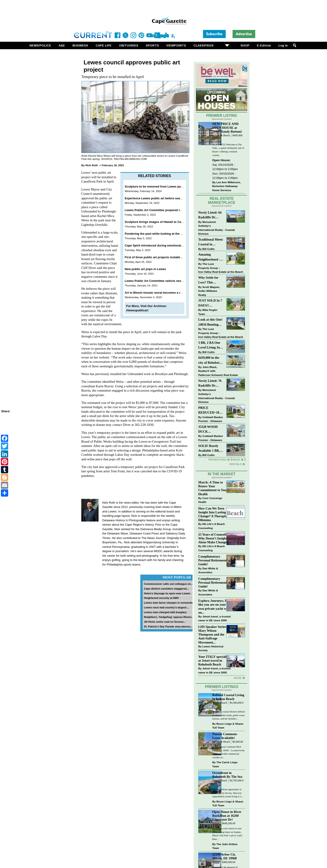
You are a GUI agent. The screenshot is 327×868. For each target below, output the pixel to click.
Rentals (236, 464)
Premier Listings (222, 687)
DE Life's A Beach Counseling (212, 526)
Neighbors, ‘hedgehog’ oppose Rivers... (169, 617)
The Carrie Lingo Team (225, 764)
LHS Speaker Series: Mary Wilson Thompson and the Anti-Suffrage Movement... (213, 635)
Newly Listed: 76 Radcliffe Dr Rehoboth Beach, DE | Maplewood (210, 384)
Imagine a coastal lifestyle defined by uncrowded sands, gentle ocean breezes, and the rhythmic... (229, 715)
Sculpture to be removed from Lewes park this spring (162, 187)
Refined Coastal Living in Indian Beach (228, 697)
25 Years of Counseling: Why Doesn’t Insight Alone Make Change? (215, 538)
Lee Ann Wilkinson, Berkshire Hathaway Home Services (227, 186)
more (238, 678)
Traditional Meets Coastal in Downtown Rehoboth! (211, 242)
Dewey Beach (220, 703)
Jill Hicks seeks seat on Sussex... (165, 622)
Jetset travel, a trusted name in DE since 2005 (214, 618)
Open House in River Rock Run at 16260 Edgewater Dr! (227, 816)
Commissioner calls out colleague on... (168, 584)
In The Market (222, 474)
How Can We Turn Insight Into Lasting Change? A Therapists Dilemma (214, 514)
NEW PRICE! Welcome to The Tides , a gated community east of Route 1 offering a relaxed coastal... (228, 150)
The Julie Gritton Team (225, 846)
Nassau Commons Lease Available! (225, 736)
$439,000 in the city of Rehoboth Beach (210, 360)
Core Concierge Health (210, 500)
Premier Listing (222, 116)
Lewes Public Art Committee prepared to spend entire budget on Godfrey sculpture (183, 210)
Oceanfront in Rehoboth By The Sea (227, 775)
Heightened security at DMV (161, 598)
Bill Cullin (208, 249)
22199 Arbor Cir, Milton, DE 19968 (225, 856)
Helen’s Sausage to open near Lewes (167, 593)
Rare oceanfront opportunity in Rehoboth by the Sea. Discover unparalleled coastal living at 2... (228, 793)
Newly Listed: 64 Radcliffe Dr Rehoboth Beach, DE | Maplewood (210, 215)
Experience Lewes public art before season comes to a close (167, 198)
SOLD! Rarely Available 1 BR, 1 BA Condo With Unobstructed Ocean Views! (210, 449)
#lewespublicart (137, 310)
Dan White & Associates (208, 570)
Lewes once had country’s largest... (166, 607)
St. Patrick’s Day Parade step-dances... (168, 626)
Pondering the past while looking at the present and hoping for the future (176, 234)
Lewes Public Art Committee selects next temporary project (166, 281)
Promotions (217, 460)
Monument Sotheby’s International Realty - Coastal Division (217, 228)
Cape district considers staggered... (166, 589)
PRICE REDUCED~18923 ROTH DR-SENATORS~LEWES (211, 411)
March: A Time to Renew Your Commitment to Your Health (213, 488)
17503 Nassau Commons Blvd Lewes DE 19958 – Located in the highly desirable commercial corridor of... (228, 752)
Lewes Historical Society (211, 648)
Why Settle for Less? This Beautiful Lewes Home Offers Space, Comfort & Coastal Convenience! (211, 280)
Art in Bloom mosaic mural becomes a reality (156, 293)
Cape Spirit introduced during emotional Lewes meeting (164, 245)
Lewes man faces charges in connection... (170, 603)
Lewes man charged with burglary (165, 612)
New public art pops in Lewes (145, 269)
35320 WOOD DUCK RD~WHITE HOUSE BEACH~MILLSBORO (211, 430)
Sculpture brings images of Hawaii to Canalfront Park (162, 222)
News (236, 460)
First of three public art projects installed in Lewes (160, 257)
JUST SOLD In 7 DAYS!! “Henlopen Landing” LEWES (210, 303)
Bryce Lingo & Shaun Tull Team (228, 726)
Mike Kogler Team (208, 312)
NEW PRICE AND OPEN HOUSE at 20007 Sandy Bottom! (227, 128)
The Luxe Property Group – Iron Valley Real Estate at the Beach (221, 268)
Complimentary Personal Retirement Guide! (213, 560)
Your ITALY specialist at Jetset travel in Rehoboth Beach (214, 661)
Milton (216, 823)
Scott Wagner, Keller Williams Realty (209, 291)
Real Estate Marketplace (222, 201)
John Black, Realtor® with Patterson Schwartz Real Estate (218, 371)
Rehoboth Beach (221, 135)
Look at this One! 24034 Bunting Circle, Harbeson (210, 322)
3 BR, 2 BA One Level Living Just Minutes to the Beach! (210, 345)
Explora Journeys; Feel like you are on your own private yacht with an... (214, 606)
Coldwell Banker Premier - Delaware (211, 419)
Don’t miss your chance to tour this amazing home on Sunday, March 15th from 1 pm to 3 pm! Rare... (227, 834)
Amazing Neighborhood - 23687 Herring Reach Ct (209, 257)
